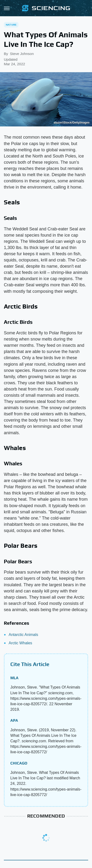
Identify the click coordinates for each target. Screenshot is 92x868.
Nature (11, 25)
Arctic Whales (20, 643)
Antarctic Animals (23, 635)
